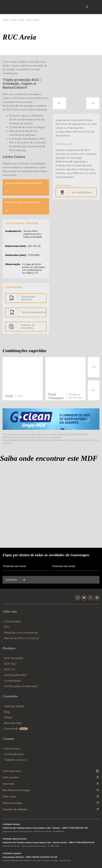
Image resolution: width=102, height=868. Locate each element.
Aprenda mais (13, 723)
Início (6, 20)
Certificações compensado (21, 686)
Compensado (12, 681)
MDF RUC (10, 664)
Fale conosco (12, 749)
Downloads (16, 729)
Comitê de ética (14, 754)
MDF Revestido (14, 658)
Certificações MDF (15, 675)
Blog (7, 712)
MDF (14, 20)
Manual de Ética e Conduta (21, 638)
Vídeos (8, 717)
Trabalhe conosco (15, 760)
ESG (7, 627)
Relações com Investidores (21, 633)
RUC (22, 20)
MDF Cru (10, 669)
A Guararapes (12, 621)
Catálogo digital (14, 706)
